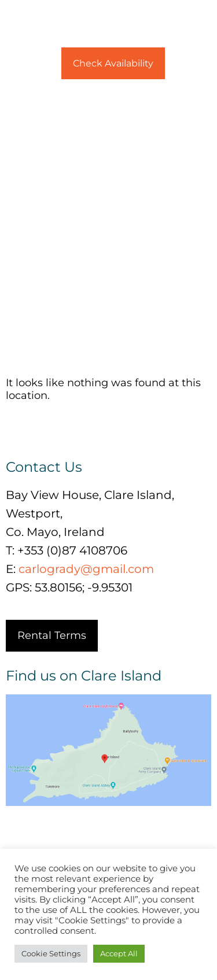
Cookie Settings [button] (51, 953)
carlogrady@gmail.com (86, 569)
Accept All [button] (119, 953)
